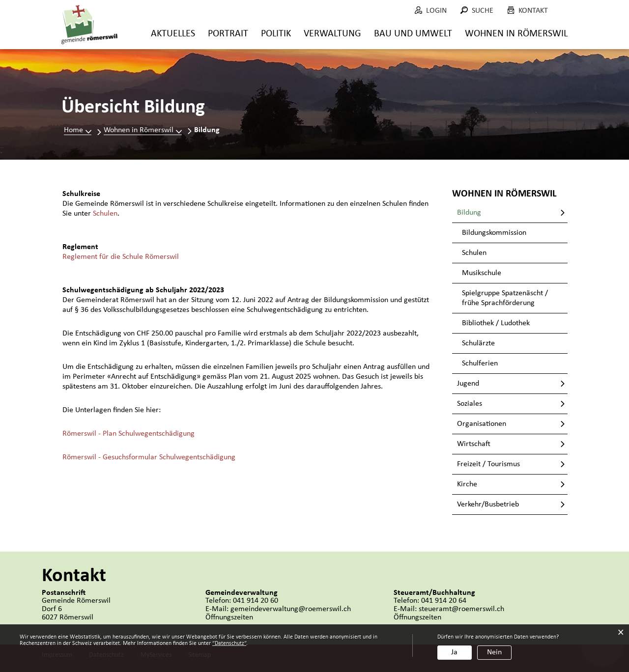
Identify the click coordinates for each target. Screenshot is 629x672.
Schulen (105, 214)
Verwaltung (332, 34)
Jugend (468, 384)
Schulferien (480, 364)
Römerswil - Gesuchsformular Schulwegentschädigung (149, 457)
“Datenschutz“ (229, 644)
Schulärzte (478, 343)
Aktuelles (173, 34)
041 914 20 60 (256, 601)
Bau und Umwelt (413, 34)
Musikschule (482, 273)
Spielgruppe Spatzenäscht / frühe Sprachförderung (505, 298)
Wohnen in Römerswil (516, 34)
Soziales (470, 404)
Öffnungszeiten (229, 617)
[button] (143, 130)
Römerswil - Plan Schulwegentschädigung (129, 434)
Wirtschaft (474, 444)
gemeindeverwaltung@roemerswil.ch (291, 609)
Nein (494, 652)
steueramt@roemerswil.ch (461, 609)
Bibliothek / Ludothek (496, 323)
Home (73, 130)
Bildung (490, 212)
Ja (454, 652)
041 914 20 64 (444, 601)
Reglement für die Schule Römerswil (121, 257)
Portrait (228, 34)
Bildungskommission (494, 233)
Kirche (467, 484)
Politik (276, 34)
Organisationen (482, 424)
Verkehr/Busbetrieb (488, 504)
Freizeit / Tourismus (488, 464)
